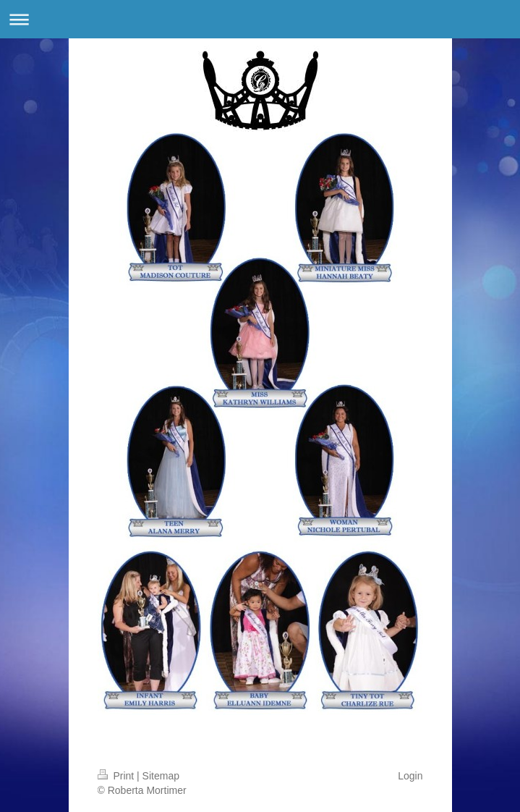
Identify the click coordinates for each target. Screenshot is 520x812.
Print (118, 776)
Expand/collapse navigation (260, 19)
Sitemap (161, 776)
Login (410, 776)
